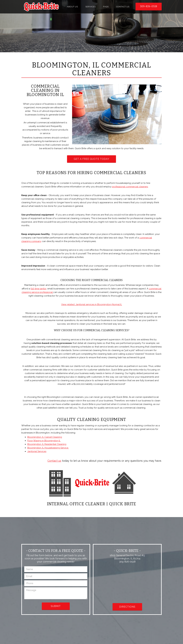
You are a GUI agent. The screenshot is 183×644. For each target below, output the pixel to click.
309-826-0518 (149, 6)
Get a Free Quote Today (91, 159)
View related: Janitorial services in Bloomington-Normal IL (92, 304)
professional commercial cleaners (130, 187)
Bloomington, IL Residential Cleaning (47, 444)
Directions (127, 607)
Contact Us (123, 7)
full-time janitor (38, 289)
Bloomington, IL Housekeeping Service (48, 448)
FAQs (106, 7)
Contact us (54, 461)
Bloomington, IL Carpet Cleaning (45, 437)
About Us (72, 7)
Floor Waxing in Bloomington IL (44, 441)
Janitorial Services (37, 451)
